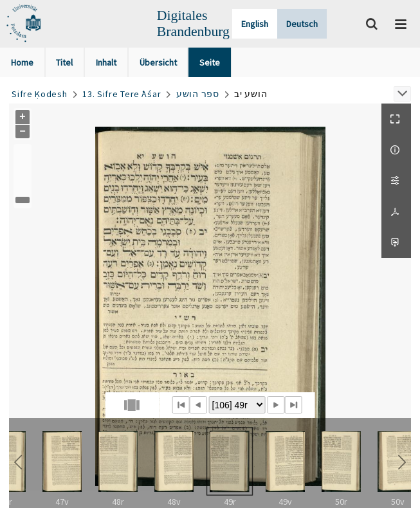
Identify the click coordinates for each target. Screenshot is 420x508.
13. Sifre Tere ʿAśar (122, 94)
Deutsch (302, 24)
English (255, 24)
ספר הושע (198, 94)
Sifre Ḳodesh (39, 94)
